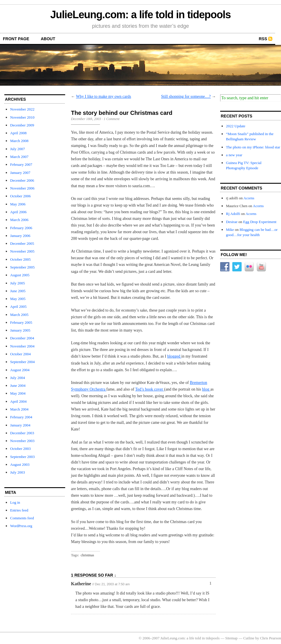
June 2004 (18, 386)
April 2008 (18, 133)
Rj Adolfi (233, 214)
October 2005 (20, 259)
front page (16, 39)
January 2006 (20, 236)
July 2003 (18, 472)
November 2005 (22, 251)
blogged (174, 356)
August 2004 (20, 370)
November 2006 (22, 188)
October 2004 (20, 354)
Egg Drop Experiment (260, 222)
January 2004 (20, 425)
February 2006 (21, 228)
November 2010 (22, 117)
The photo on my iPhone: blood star (253, 147)
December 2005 (22, 243)
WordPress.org (21, 526)
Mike (230, 230)
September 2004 (22, 362)
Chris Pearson (270, 638)
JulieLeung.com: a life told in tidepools (141, 15)
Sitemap (232, 638)
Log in (15, 502)
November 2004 (22, 346)
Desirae (232, 222)
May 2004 (18, 393)
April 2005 (18, 307)
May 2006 (18, 204)
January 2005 (20, 330)
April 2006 (18, 212)
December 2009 (22, 125)
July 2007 (18, 149)
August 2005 (20, 275)
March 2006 (19, 220)
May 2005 (18, 299)
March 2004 (19, 409)
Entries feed (19, 510)
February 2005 (21, 322)
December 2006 (22, 180)
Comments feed (22, 518)
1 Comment (112, 119)
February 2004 (21, 417)
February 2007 (21, 164)
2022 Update (236, 126)
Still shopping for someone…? (186, 96)
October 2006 (20, 196)
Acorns (249, 198)
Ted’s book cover (150, 389)
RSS (263, 39)
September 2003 (22, 457)
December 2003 (22, 433)
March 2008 (19, 141)
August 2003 (20, 464)
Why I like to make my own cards (103, 96)
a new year (234, 155)
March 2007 (19, 157)
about (48, 39)
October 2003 (20, 449)
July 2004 (18, 378)
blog (206, 389)
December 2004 (22, 338)
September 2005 (22, 267)
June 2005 (18, 291)
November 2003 (22, 441)
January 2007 (20, 173)
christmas (87, 555)
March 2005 (19, 315)
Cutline (249, 638)
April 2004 (18, 401)
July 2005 (18, 283)
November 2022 (22, 109)
